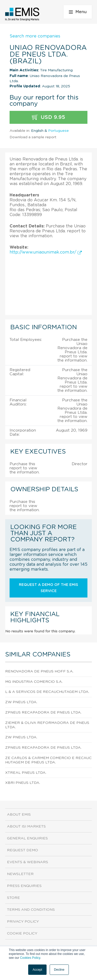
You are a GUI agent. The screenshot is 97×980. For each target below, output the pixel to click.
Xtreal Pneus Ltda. (26, 773)
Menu (78, 12)
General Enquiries (27, 838)
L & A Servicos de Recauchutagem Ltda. (47, 692)
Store (13, 898)
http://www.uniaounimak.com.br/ (46, 252)
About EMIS (19, 815)
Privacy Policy (23, 922)
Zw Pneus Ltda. (21, 702)
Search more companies (35, 36)
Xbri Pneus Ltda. (23, 783)
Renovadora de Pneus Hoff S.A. (39, 671)
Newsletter (20, 874)
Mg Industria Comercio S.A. (34, 682)
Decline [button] (59, 970)
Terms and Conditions (31, 910)
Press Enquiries (24, 886)
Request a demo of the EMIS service (48, 588)
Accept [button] (37, 970)
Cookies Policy (30, 958)
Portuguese (58, 131)
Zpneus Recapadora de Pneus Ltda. (43, 713)
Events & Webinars (28, 862)
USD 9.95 (48, 117)
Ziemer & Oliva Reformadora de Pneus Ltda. (47, 725)
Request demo (23, 850)
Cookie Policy (22, 933)
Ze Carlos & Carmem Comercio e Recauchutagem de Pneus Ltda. (48, 760)
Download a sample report (33, 137)
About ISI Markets (26, 826)
